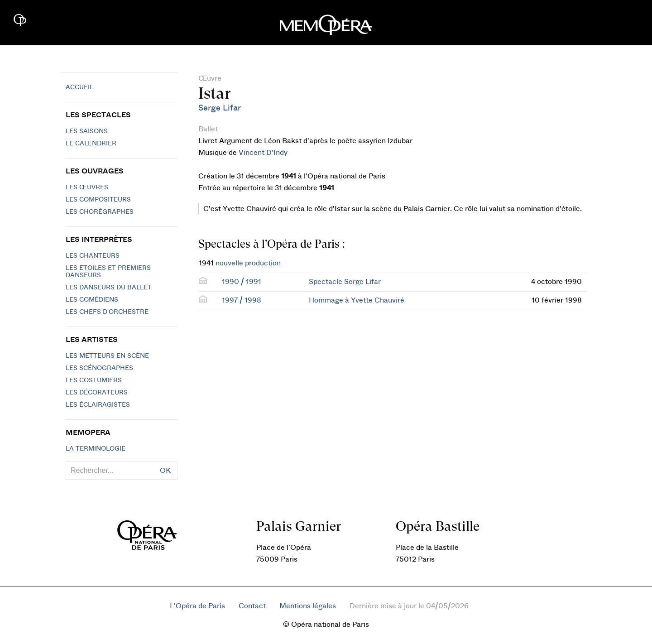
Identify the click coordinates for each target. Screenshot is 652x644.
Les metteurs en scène (107, 356)
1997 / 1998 (242, 300)
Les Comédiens (92, 300)
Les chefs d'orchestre (107, 312)
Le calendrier (91, 144)
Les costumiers (94, 380)
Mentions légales (308, 606)
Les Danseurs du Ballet (109, 288)
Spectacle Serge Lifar (345, 282)
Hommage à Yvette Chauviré (357, 300)
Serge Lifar (220, 108)
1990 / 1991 (242, 282)
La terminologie (96, 449)
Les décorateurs (97, 393)
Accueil (79, 87)
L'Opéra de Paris (197, 606)
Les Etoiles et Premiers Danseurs (108, 272)
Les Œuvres (87, 187)
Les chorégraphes (100, 212)
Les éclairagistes (98, 405)
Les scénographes (99, 368)
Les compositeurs (98, 200)
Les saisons (87, 131)
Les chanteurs (93, 256)
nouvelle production (248, 263)
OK (165, 471)
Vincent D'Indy (263, 153)
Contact (252, 606)
